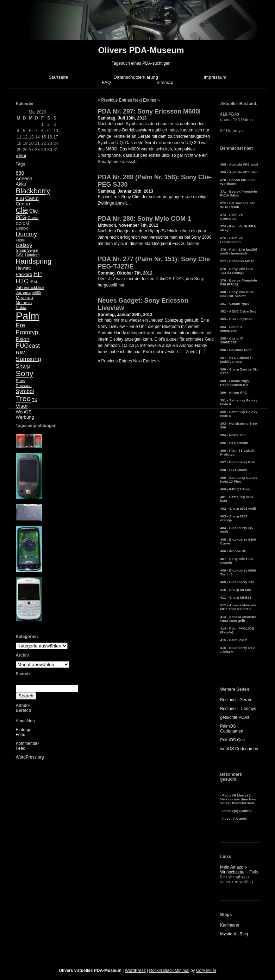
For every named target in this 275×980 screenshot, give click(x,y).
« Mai (21, 156)
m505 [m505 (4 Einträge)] (37, 292)
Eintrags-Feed (24, 732)
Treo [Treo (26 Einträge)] (23, 398)
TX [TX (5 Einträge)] (35, 400)
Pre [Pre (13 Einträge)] (21, 325)
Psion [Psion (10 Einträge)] (23, 339)
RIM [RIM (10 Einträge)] (21, 352)
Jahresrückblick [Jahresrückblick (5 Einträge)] (30, 288)
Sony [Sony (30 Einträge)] (25, 373)
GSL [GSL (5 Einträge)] (20, 255)
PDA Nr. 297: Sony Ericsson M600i (149, 111)
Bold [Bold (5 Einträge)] (20, 199)
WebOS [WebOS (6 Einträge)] (24, 412)
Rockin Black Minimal (169, 971)
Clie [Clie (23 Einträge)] (22, 210)
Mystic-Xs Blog (234, 934)
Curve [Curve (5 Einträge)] (33, 218)
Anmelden (25, 721)
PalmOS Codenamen (232, 729)
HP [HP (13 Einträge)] (38, 274)
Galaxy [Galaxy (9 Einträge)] (24, 245)
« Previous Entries (115, 100)
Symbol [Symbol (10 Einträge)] (25, 391)
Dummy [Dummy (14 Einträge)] (26, 234)
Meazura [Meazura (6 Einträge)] (25, 298)
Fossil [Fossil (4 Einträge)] (21, 240)
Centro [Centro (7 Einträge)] (23, 204)
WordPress (135, 971)
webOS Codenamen (239, 749)
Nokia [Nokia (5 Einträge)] (21, 308)
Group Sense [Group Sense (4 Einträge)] (27, 250)
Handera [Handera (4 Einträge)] (32, 255)
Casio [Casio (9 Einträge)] (32, 198)
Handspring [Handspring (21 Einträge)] (34, 261)
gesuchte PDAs (235, 717)
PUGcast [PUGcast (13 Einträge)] (28, 346)
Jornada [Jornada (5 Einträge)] (23, 292)
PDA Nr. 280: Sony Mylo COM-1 (145, 219)
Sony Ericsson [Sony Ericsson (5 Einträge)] (24, 383)
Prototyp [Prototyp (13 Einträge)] (27, 332)
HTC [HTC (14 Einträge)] (22, 281)
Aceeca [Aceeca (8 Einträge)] (24, 179)
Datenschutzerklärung (136, 77)
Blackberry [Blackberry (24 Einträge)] (33, 191)
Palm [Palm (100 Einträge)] (28, 316)
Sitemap (165, 82)
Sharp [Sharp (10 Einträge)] (23, 366)
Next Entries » (146, 100)
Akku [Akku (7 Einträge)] (21, 184)
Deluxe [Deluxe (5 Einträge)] (22, 228)
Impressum (215, 77)
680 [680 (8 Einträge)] (20, 173)
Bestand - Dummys (238, 709)
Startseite (58, 77)
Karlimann (230, 925)
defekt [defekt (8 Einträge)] (23, 223)
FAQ (106, 82)
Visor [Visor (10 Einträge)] (22, 406)
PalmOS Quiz (233, 740)
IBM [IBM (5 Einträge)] (33, 282)
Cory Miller (206, 971)
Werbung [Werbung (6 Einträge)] (25, 417)
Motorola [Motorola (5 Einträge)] (24, 303)
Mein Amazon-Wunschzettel (234, 870)
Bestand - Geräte (236, 700)
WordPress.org (30, 757)
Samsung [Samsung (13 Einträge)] (29, 359)
